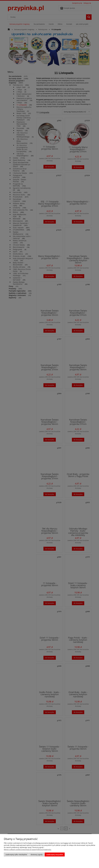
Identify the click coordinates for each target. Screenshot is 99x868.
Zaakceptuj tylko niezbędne (16, 854)
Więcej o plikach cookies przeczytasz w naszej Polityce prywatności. (28, 850)
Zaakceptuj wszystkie (55, 854)
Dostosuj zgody (37, 854)
